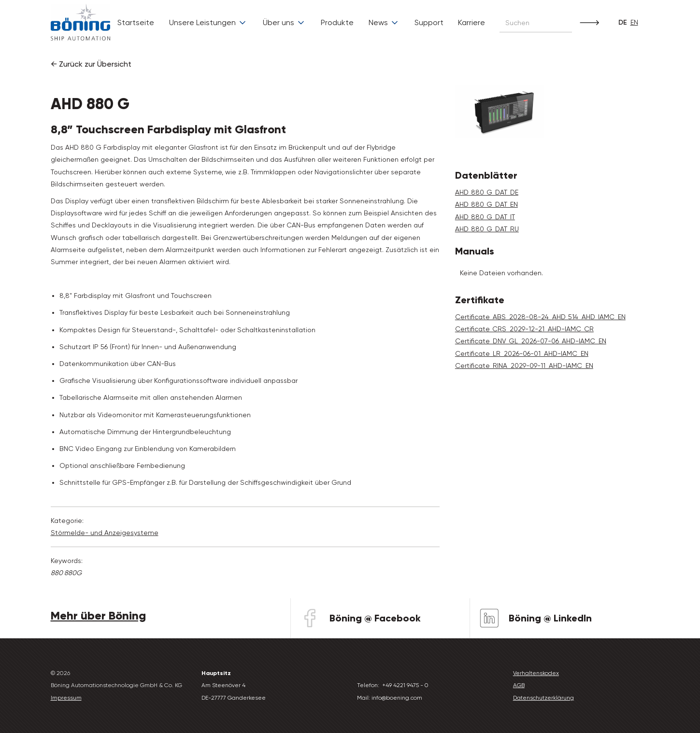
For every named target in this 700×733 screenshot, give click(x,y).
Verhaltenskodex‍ (536, 673)
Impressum (66, 698)
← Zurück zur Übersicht (91, 64)
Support (429, 22)
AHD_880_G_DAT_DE (487, 192)
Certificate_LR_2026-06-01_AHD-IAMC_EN (522, 353)
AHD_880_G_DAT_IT (485, 217)
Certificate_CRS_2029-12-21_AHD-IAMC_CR (524, 329)
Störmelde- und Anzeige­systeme (105, 533)
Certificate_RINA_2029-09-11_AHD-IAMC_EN (524, 366)
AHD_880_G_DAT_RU (487, 229)
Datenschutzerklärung (543, 698)
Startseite (136, 22)
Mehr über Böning (98, 615)
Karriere (471, 22)
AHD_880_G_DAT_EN (486, 204)
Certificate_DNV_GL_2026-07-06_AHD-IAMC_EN (531, 341)
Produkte (337, 22)
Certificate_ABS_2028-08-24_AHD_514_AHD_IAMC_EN (540, 317)
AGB (519, 685)
